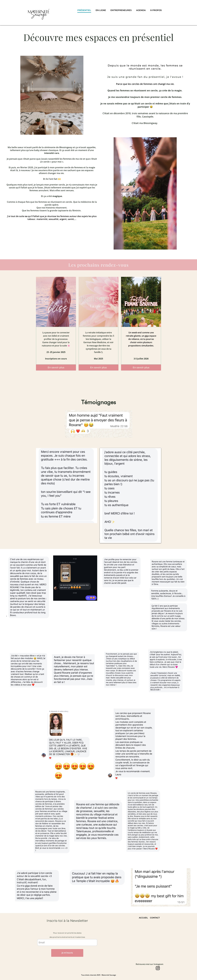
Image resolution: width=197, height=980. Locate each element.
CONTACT (155, 918)
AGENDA (141, 10)
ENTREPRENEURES (121, 10)
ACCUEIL (143, 918)
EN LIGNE (101, 10)
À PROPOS (156, 10)
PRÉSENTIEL (84, 10)
